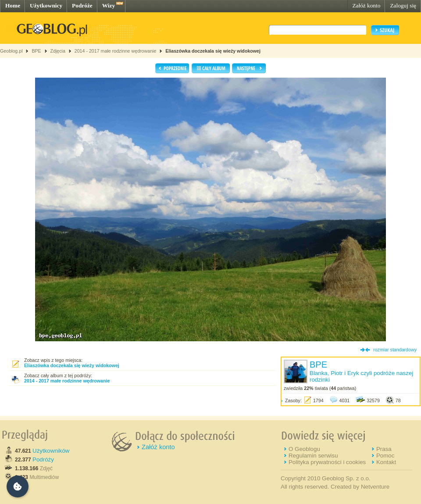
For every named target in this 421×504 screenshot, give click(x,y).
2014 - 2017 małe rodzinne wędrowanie (116, 51)
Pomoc (385, 456)
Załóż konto (366, 5)
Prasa (384, 449)
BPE (36, 51)
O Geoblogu (304, 449)
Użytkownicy (46, 5)
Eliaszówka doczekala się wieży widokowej (213, 51)
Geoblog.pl (11, 51)
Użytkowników (51, 451)
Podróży (43, 459)
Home (13, 5)
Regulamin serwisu (313, 456)
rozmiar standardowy (395, 350)
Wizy (109, 5)
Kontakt (386, 462)
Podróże (82, 5)
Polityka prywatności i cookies (327, 462)
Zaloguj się (403, 5)
